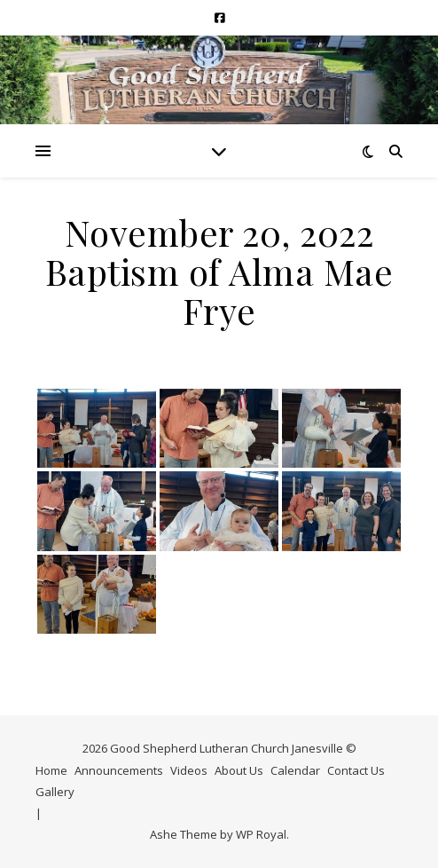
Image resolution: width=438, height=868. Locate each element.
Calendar (295, 770)
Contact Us (356, 770)
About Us (239, 770)
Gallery (55, 792)
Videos (189, 770)
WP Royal (261, 834)
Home (51, 770)
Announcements (119, 770)
